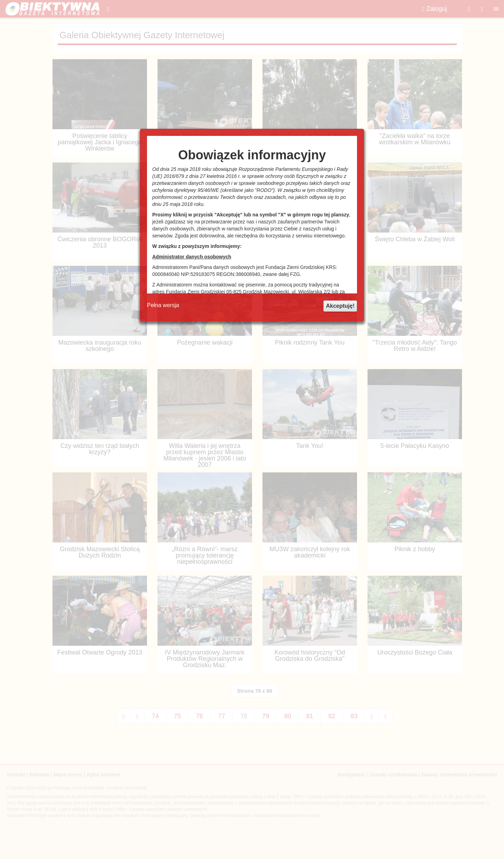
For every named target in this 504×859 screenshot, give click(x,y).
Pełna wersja (163, 305)
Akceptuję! (340, 306)
